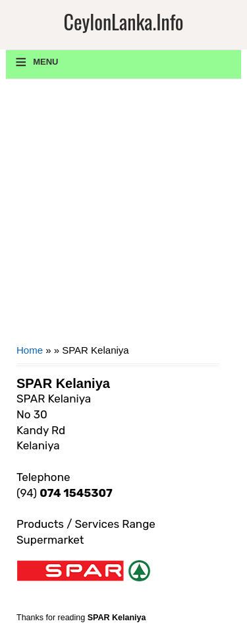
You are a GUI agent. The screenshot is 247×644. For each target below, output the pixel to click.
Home (30, 350)
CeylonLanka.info (123, 21)
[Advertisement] (123, 216)
